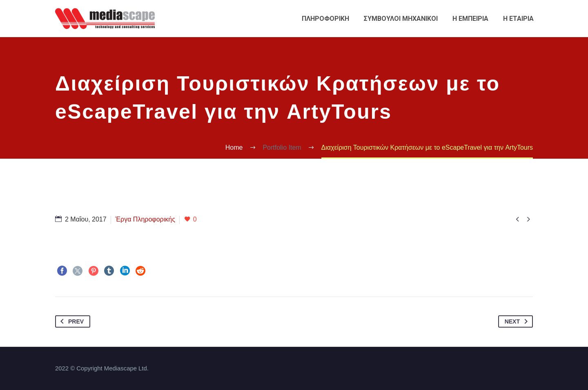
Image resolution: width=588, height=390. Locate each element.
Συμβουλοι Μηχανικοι (401, 19)
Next (518, 321)
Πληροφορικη (325, 19)
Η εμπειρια (470, 19)
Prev (70, 321)
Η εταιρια (518, 19)
